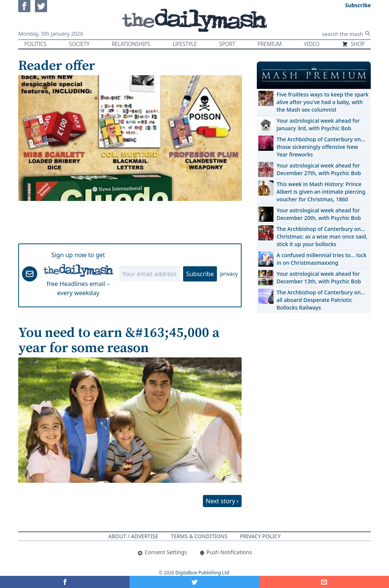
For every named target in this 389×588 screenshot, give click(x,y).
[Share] (324, 582)
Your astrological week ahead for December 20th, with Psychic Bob (319, 214)
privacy (229, 274)
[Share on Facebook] (65, 582)
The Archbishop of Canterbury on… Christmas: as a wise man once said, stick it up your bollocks (322, 236)
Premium (270, 44)
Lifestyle (185, 44)
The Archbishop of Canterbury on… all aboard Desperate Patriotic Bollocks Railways (321, 300)
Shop (353, 44)
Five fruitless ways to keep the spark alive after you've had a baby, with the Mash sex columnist (323, 102)
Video (312, 44)
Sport (227, 44)
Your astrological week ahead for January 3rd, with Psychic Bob (318, 124)
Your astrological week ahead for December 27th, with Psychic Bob (319, 169)
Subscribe (200, 274)
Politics (36, 44)
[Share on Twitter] (194, 582)
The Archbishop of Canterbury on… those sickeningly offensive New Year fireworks (321, 147)
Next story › (222, 501)
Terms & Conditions (199, 536)
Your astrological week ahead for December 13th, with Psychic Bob (319, 277)
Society (79, 44)
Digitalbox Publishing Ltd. (203, 573)
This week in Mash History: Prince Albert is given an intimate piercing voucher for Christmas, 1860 (321, 192)
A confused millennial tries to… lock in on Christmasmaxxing (322, 259)
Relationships (131, 44)
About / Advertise (133, 536)
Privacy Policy (260, 536)
